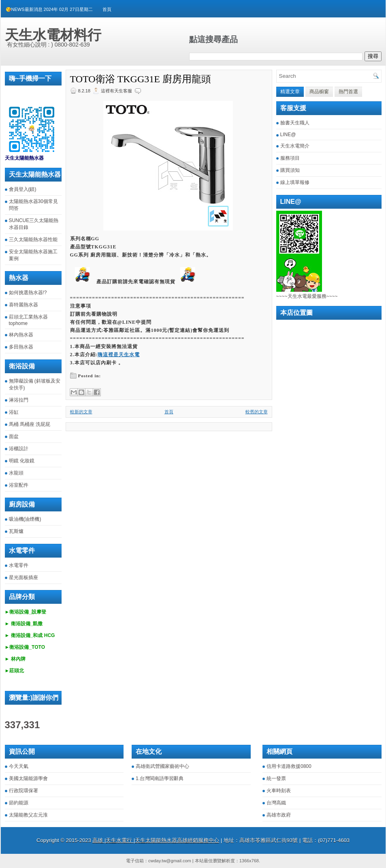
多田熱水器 (21, 347)
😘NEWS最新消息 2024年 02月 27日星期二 (49, 9)
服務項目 (290, 158)
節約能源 (19, 803)
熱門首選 (348, 92)
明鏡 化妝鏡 (22, 461)
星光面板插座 (23, 577)
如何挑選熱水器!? (28, 293)
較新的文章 (81, 412)
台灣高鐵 (276, 803)
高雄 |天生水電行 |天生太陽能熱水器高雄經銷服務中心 (156, 840)
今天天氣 (19, 766)
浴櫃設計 (19, 449)
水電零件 (19, 565)
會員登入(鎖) (23, 189)
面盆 (14, 436)
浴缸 (14, 412)
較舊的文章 (257, 412)
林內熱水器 (21, 335)
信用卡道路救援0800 (289, 766)
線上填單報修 (295, 182)
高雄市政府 (279, 815)
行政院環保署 (23, 791)
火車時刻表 (279, 791)
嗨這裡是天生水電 (119, 355)
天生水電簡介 (295, 146)
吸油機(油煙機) (25, 519)
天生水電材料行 (53, 35)
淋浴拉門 (19, 400)
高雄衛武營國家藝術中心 (162, 766)
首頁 (107, 9)
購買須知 (290, 170)
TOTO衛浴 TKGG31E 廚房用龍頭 (141, 79)
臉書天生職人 (295, 123)
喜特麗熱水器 (23, 305)
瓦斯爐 (16, 531)
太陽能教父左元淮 (28, 815)
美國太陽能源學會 (28, 778)
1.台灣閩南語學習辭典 (160, 778)
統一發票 (276, 778)
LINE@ (288, 135)
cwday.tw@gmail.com (170, 861)
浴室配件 (19, 485)
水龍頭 (16, 473)
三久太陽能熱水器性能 (33, 239)
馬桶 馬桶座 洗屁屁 (30, 424)
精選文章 (290, 92)
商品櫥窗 (319, 92)
